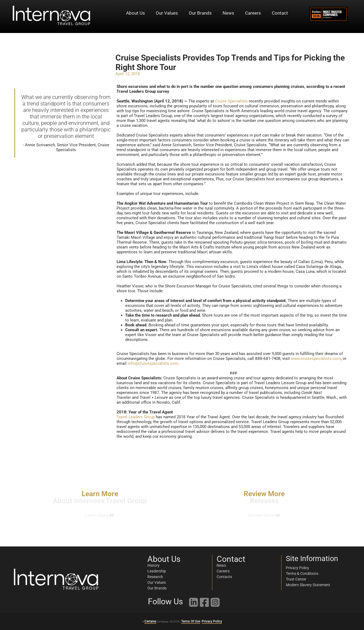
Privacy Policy (212, 621)
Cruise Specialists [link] (231, 101)
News (228, 13)
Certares (150, 621)
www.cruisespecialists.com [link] (316, 359)
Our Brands (200, 13)
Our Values (167, 13)
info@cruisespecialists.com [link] (153, 363)
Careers (253, 13)
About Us (135, 13)
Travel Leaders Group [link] (136, 417)
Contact (280, 13)
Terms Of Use (191, 621)
